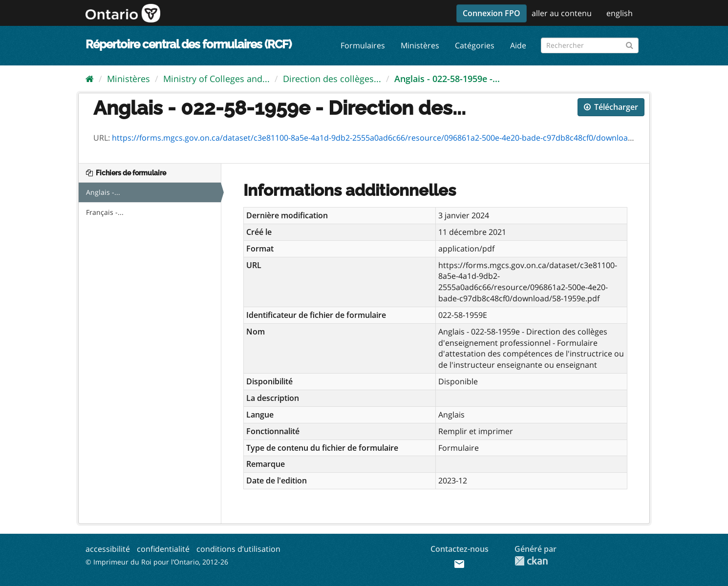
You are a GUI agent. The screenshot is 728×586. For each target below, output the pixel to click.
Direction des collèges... (332, 79)
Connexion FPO (492, 13)
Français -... (105, 212)
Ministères (420, 45)
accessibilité (108, 549)
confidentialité (163, 549)
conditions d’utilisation (238, 549)
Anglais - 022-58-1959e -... (447, 79)
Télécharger (611, 107)
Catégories (475, 45)
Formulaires (363, 45)
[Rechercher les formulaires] (590, 45)
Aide (518, 45)
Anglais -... (103, 192)
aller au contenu (562, 13)
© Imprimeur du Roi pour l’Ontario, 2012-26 (157, 562)
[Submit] (630, 44)
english (620, 13)
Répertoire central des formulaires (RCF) (188, 44)
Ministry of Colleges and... (216, 79)
